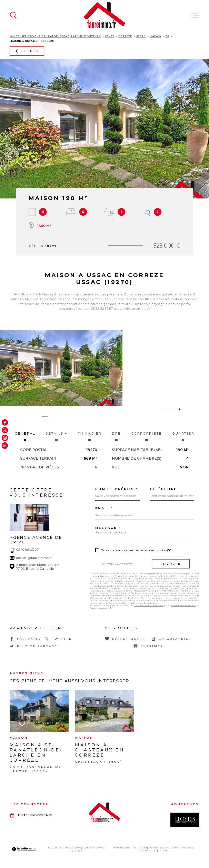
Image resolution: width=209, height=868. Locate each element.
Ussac (141, 36)
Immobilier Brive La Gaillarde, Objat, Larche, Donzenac (55, 36)
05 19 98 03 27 (27, 550)
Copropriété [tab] (147, 436)
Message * (108, 528)
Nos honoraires (121, 848)
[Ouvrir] (13, 15)
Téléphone (163, 489)
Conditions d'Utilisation (183, 605)
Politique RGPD (147, 850)
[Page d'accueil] (104, 15)
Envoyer (171, 564)
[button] (178, 409)
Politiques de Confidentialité (149, 605)
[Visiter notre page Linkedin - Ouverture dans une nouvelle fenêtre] (5, 446)
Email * (104, 508)
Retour (27, 51)
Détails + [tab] (56, 436)
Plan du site (139, 848)
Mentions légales (159, 848)
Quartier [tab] (183, 436)
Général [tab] (25, 436)
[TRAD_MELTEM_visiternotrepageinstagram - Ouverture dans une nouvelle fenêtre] (5, 438)
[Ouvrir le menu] (196, 15)
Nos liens (187, 848)
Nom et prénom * (117, 489)
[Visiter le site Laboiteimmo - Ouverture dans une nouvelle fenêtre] (24, 849)
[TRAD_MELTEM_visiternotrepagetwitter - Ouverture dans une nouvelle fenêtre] (5, 430)
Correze (125, 36)
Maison (156, 36)
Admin (175, 848)
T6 (167, 36)
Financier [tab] (90, 436)
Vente (110, 36)
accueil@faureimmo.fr (34, 558)
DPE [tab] (116, 436)
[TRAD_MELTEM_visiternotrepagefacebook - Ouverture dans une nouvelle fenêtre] (5, 422)
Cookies (163, 851)
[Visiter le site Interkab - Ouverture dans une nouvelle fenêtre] (185, 820)
